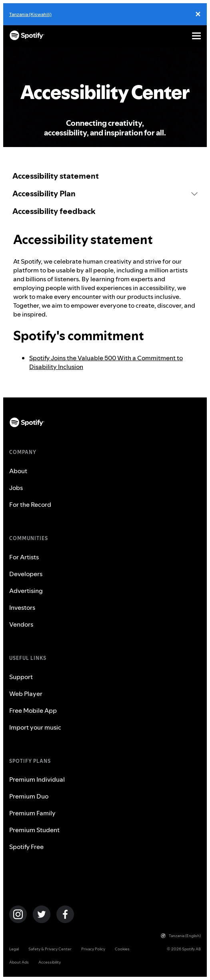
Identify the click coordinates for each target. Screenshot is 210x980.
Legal (14, 949)
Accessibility (50, 962)
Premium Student (34, 830)
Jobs (16, 488)
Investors (22, 607)
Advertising (26, 591)
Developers (26, 574)
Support (21, 677)
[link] (105, 176)
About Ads (19, 962)
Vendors (21, 624)
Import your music (35, 727)
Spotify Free (26, 847)
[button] (105, 194)
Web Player (26, 694)
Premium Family (32, 813)
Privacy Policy (93, 949)
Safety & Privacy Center (50, 949)
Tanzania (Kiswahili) (30, 14)
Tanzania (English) (181, 936)
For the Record (30, 504)
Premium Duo (29, 796)
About (18, 471)
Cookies (122, 949)
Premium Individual (37, 779)
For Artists (24, 557)
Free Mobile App (33, 710)
